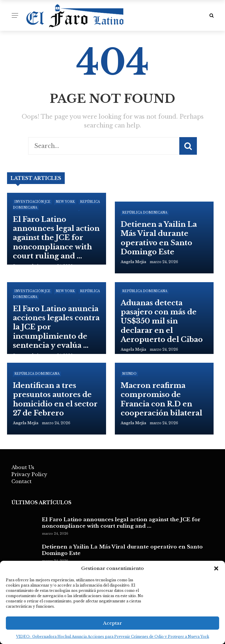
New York (65, 202)
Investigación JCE (32, 202)
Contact (22, 481)
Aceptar (112, 623)
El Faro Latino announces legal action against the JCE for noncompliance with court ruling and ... (121, 523)
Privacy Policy (29, 474)
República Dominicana (145, 213)
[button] (216, 568)
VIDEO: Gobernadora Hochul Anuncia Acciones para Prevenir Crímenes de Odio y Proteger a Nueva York (113, 637)
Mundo (129, 374)
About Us (23, 467)
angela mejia (133, 262)
